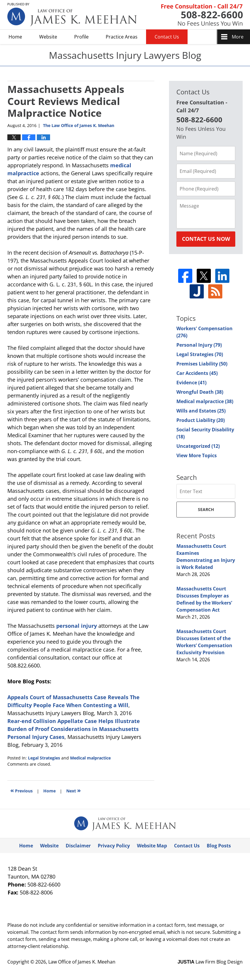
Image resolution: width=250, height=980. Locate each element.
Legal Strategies (44, 758)
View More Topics (197, 455)
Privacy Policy (114, 846)
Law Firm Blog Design (210, 962)
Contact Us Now (206, 239)
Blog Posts (219, 846)
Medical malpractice (90, 758)
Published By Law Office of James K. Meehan (202, 15)
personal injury (77, 626)
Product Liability (201, 420)
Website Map (152, 846)
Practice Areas (122, 37)
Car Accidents (197, 373)
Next (73, 790)
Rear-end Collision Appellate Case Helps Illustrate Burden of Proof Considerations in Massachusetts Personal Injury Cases (74, 729)
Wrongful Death (200, 392)
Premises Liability (202, 364)
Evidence (191, 383)
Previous (21, 790)
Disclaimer (78, 846)
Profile (81, 37)
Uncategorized (198, 446)
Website (48, 37)
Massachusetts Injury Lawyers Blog (72, 15)
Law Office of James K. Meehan (82, 962)
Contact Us (167, 37)
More (238, 37)
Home (15, 37)
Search (206, 509)
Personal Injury (199, 345)
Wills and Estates (201, 411)
